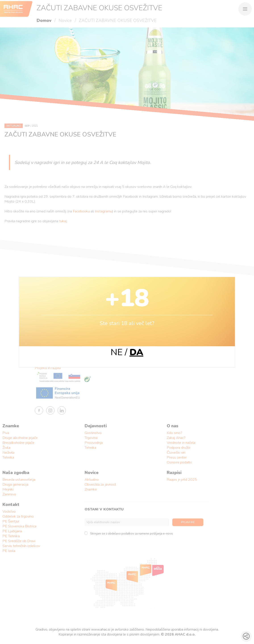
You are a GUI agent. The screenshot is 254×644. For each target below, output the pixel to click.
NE (117, 352)
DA (136, 352)
